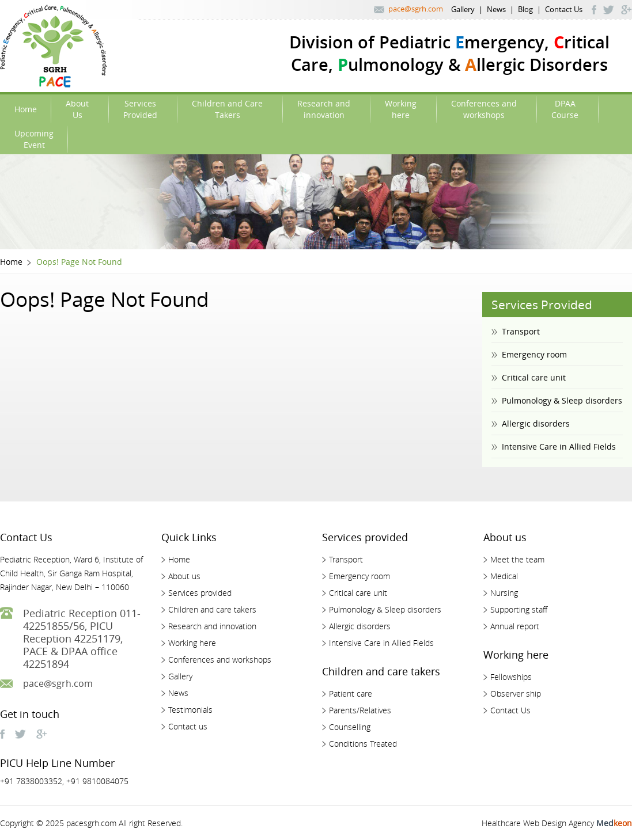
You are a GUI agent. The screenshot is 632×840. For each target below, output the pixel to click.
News (496, 9)
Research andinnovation (324, 109)
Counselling (350, 727)
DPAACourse (565, 109)
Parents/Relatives (360, 710)
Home (26, 109)
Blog (525, 9)
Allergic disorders (536, 423)
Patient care (351, 693)
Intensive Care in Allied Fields (559, 446)
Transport (521, 331)
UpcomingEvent (34, 139)
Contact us (188, 726)
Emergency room (534, 354)
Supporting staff (519, 609)
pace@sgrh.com (416, 9)
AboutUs (77, 109)
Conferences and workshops (220, 660)
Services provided (200, 593)
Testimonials (190, 710)
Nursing (504, 593)
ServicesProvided (140, 109)
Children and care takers (212, 609)
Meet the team (517, 559)
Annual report (515, 626)
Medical (504, 576)
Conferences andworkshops (484, 109)
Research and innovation (212, 626)
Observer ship (516, 693)
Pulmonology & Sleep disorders (562, 400)
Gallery (463, 9)
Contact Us (564, 9)
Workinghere (401, 109)
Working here (192, 643)
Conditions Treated (363, 744)
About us (184, 576)
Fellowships (511, 677)
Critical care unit (534, 377)
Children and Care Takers (227, 109)
